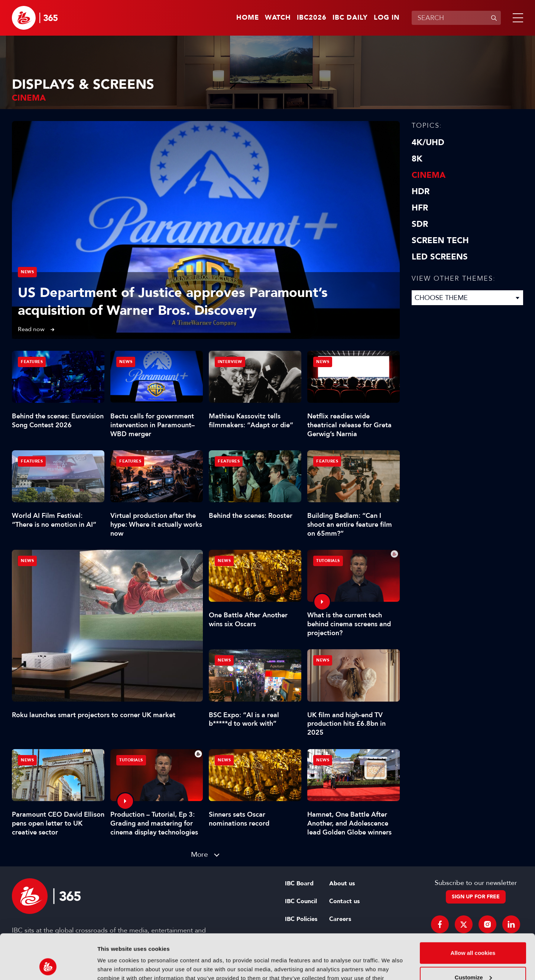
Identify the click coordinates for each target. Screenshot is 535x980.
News (27, 272)
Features (32, 362)
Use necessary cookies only (473, 959)
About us (342, 883)
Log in (387, 18)
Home (248, 18)
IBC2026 (312, 18)
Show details (115, 965)
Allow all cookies (473, 911)
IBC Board (299, 883)
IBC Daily (350, 18)
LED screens (440, 257)
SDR (420, 224)
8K (417, 159)
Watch (278, 18)
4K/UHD (428, 143)
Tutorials (328, 561)
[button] (516, 18)
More (200, 854)
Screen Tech (440, 241)
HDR (421, 192)
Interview (230, 362)
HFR (420, 208)
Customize (473, 935)
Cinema (429, 175)
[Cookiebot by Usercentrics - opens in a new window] (48, 966)
